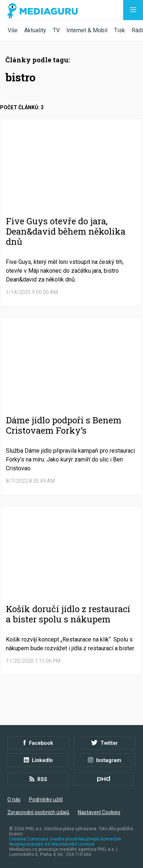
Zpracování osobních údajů (38, 812)
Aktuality (35, 30)
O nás (14, 799)
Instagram (105, 760)
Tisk (120, 30)
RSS (38, 779)
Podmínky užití (46, 799)
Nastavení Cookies (99, 812)
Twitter (105, 743)
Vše (13, 30)
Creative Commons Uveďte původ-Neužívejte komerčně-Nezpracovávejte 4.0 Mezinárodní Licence (65, 842)
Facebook (38, 743)
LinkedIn (38, 760)
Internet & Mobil (87, 30)
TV (56, 30)
